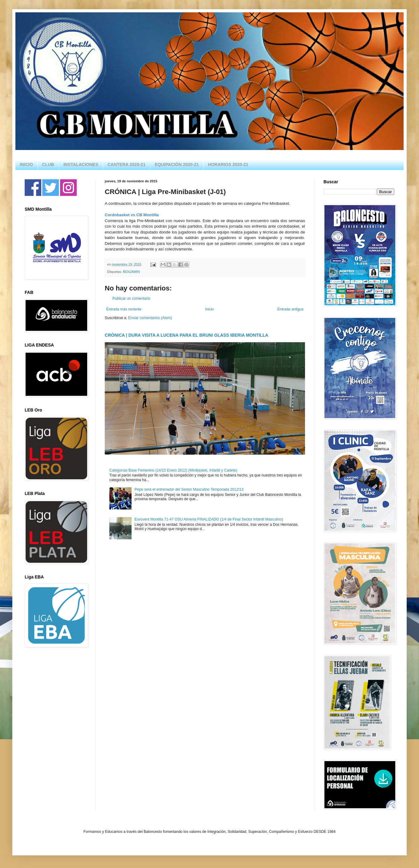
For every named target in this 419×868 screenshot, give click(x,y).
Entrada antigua (290, 309)
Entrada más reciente (124, 309)
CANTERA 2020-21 (126, 164)
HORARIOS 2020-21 (228, 164)
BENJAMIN (131, 272)
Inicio (209, 309)
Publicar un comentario (131, 298)
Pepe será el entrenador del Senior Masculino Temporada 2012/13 (189, 489)
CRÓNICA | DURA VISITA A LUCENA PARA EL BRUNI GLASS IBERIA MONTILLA (187, 335)
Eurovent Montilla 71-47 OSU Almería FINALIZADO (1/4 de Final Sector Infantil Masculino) (209, 519)
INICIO (26, 164)
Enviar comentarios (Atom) (150, 318)
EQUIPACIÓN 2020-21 (177, 164)
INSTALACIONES (81, 164)
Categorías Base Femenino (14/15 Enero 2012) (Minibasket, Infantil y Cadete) (173, 470)
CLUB (48, 164)
